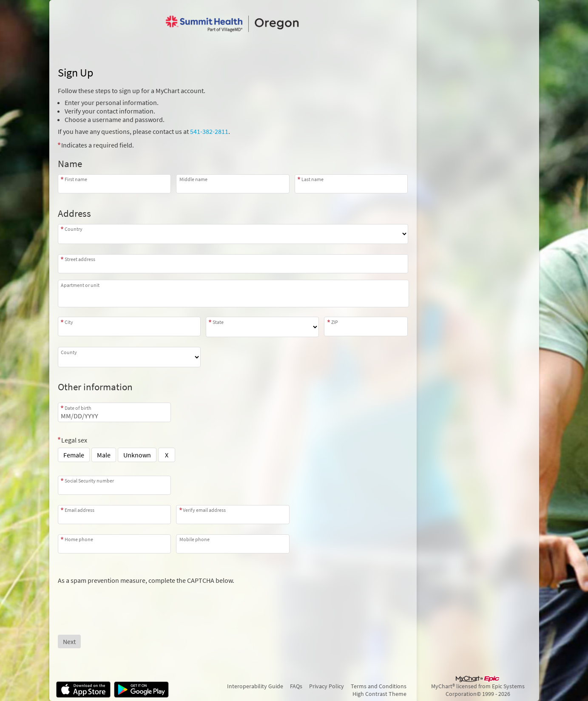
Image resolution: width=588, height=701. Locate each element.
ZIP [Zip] (335, 322)
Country (74, 229)
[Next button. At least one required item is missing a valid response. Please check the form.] (69, 641)
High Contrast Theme (379, 694)
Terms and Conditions (379, 686)
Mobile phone (195, 539)
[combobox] (233, 264)
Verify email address (204, 510)
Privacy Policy (327, 686)
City (69, 322)
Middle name (193, 179)
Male (104, 455)
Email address (80, 510)
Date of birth (78, 408)
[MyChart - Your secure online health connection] (233, 24)
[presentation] (122, 601)
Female (74, 455)
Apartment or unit (80, 285)
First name (76, 179)
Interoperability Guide (255, 686)
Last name (312, 179)
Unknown (137, 455)
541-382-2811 (209, 131)
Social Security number (89, 481)
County (69, 352)
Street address (80, 259)
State (218, 322)
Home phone (79, 539)
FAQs (296, 686)
